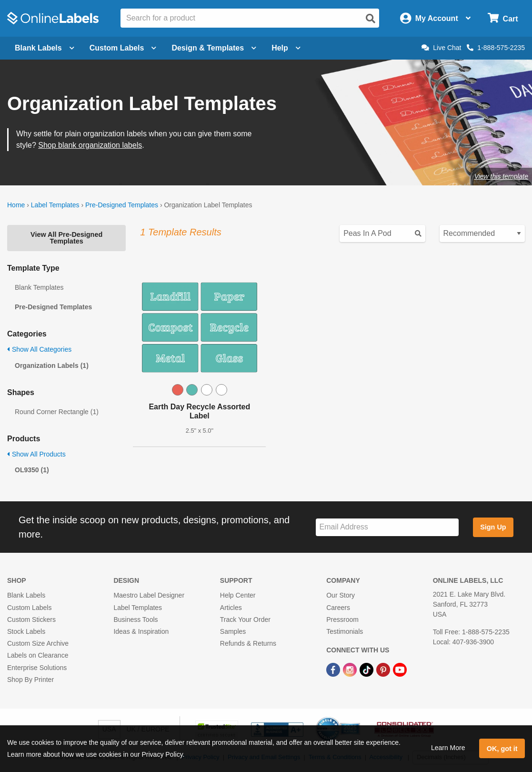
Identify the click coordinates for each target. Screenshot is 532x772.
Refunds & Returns (248, 643)
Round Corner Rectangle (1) (57, 412)
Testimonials (345, 631)
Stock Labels (26, 631)
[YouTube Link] (400, 669)
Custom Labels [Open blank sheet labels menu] (123, 48)
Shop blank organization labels (90, 145)
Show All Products (36, 454)
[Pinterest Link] (384, 669)
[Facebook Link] (334, 669)
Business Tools (136, 620)
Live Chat (441, 48)
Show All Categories (39, 349)
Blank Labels (26, 595)
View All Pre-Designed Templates (66, 238)
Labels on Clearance (38, 655)
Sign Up (493, 527)
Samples (233, 631)
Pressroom (342, 620)
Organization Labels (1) (52, 366)
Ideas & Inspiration (141, 631)
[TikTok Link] (367, 669)
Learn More (448, 748)
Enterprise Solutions (37, 668)
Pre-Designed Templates (122, 205)
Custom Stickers (31, 620)
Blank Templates (39, 287)
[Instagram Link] (351, 669)
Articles (231, 608)
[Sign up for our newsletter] (387, 527)
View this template (501, 176)
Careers (338, 608)
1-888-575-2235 (496, 48)
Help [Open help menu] (286, 48)
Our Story (341, 595)
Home (16, 205)
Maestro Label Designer (149, 595)
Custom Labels (29, 608)
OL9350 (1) (32, 470)
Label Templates (55, 205)
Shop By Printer (30, 680)
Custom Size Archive (38, 643)
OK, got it (502, 749)
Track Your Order (245, 620)
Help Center (238, 595)
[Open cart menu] (503, 18)
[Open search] (371, 19)
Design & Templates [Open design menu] (214, 48)
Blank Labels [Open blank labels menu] (45, 48)
